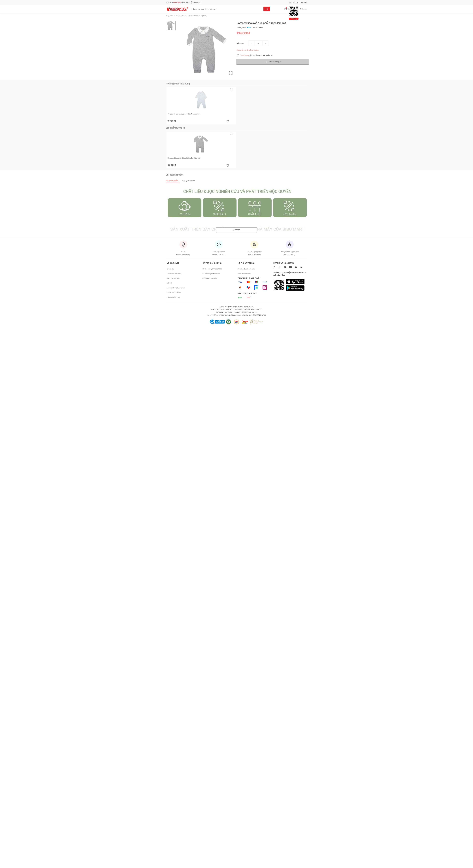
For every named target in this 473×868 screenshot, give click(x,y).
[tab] (174, 181)
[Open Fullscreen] (231, 73)
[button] (207, 49)
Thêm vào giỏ (273, 62)
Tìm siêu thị (196, 2)
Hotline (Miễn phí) (177, 2)
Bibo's (248, 28)
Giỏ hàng (289, 9)
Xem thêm (236, 230)
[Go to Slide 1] (171, 26)
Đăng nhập (304, 2)
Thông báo (302, 9)
